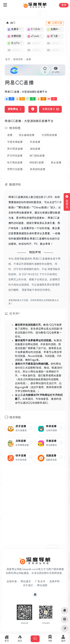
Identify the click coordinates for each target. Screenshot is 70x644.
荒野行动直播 (15, 169)
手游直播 (35, 142)
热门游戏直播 (37, 156)
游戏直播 (35, 149)
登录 (64, 5)
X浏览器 (50, 356)
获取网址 (15, 109)
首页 (8, 60)
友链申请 (12, 582)
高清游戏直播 (37, 169)
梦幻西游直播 (15, 149)
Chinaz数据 (40, 208)
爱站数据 (24, 208)
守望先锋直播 (15, 142)
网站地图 (42, 586)
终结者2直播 (37, 163)
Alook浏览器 (35, 356)
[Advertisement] (35, 507)
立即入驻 (55, 23)
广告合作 (40, 582)
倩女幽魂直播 (27, 135)
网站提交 (26, 582)
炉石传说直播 (15, 156)
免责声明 (54, 582)
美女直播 (56, 163)
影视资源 (18, 60)
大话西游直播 (49, 135)
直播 (28, 60)
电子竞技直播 (15, 163)
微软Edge (31, 360)
